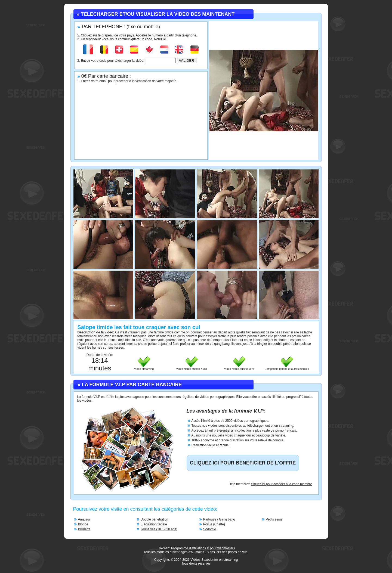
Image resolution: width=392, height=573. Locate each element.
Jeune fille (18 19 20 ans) (159, 529)
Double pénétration (154, 519)
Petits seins (274, 519)
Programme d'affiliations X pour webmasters (203, 548)
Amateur (84, 519)
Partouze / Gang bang (219, 519)
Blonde (83, 524)
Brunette (84, 529)
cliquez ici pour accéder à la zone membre (281, 484)
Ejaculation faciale (154, 524)
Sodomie (210, 529)
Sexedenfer (210, 560)
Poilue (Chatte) (214, 524)
